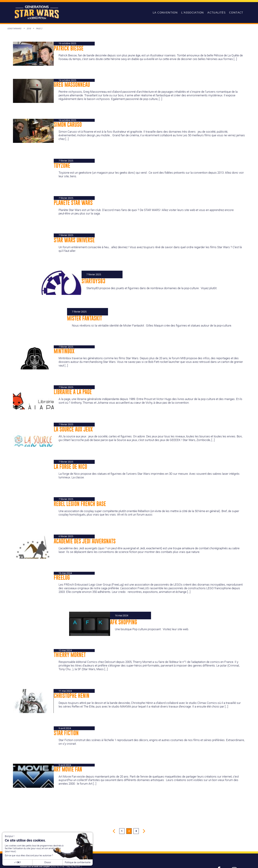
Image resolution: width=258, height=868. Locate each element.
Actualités (216, 13)
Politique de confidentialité (78, 862)
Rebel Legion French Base (80, 504)
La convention (165, 13)
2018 (29, 28)
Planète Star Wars (73, 203)
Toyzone (62, 166)
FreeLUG (62, 577)
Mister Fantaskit (85, 318)
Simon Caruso (68, 125)
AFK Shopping (124, 622)
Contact (236, 13)
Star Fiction (66, 733)
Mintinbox (64, 351)
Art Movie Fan (68, 769)
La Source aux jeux (73, 429)
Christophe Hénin (72, 696)
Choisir (48, 862)
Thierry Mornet (70, 655)
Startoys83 (93, 281)
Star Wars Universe (74, 240)
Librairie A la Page (73, 392)
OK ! (17, 862)
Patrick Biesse (69, 48)
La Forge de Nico (70, 467)
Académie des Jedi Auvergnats (85, 541)
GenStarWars (14, 28)
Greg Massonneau (72, 85)
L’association (193, 13)
